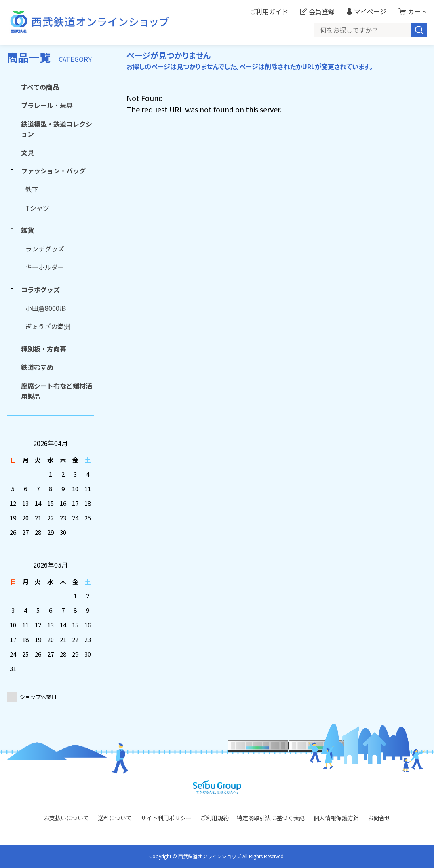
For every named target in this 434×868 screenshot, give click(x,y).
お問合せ (379, 818)
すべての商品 (40, 87)
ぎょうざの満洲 (48, 326)
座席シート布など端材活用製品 (57, 391)
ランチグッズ (45, 249)
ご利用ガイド (269, 11)
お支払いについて (66, 818)
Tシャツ (37, 208)
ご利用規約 (215, 818)
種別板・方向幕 (44, 349)
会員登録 (322, 11)
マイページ (370, 11)
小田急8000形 (46, 308)
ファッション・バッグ (53, 171)
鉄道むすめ (37, 367)
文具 (27, 152)
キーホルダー (45, 267)
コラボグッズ (40, 289)
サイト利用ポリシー (166, 818)
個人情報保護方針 (336, 818)
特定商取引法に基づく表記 (271, 818)
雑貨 (27, 230)
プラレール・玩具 (47, 105)
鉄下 (32, 189)
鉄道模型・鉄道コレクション (57, 129)
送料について (115, 818)
